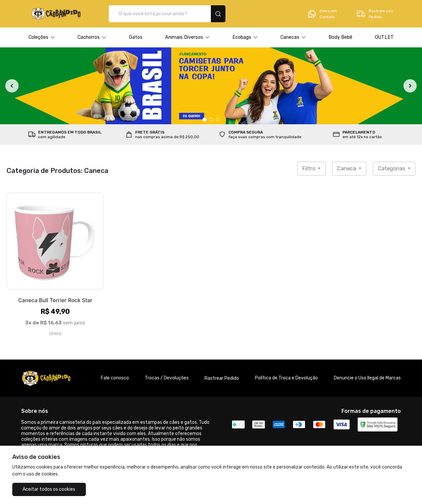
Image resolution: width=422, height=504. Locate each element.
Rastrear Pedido (222, 378)
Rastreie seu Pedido (374, 14)
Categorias (392, 168)
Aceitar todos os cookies (45, 489)
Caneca (347, 168)
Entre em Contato (322, 14)
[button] (42, 37)
